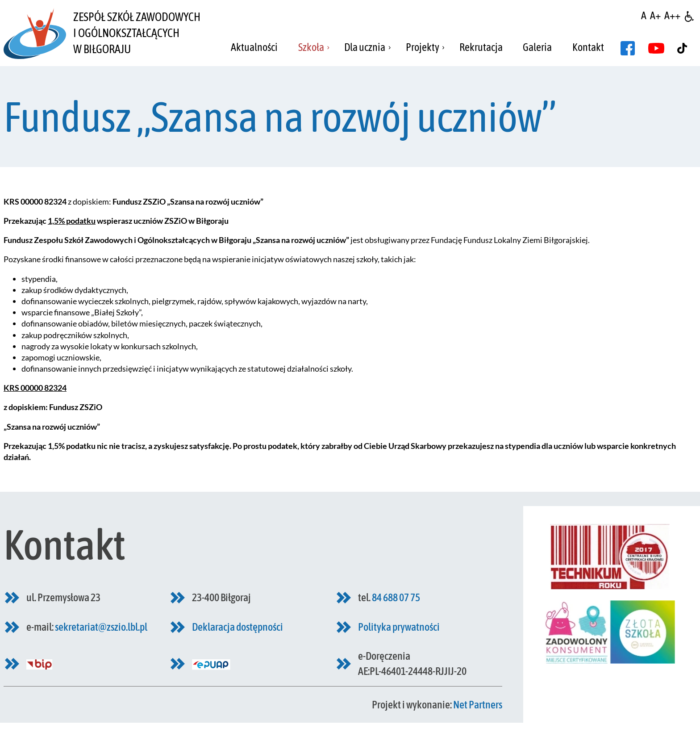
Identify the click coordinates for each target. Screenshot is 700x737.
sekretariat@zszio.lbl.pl (101, 627)
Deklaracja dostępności (237, 627)
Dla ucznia (365, 47)
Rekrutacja (481, 47)
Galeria (537, 47)
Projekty (423, 47)
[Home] (35, 33)
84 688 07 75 (396, 597)
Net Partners (478, 705)
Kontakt (588, 47)
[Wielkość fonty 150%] (655, 16)
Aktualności (254, 47)
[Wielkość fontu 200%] (672, 16)
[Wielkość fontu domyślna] (644, 16)
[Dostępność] (689, 16)
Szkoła (311, 47)
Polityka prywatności (399, 627)
